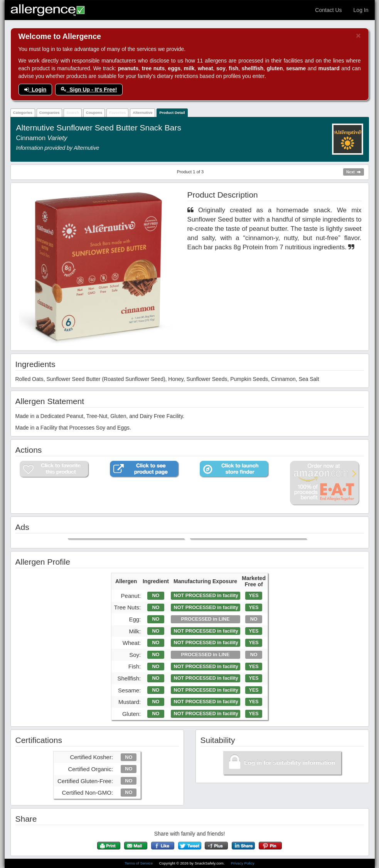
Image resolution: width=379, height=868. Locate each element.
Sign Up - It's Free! (89, 90)
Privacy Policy (243, 863)
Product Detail (172, 113)
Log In (361, 10)
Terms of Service (139, 863)
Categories (23, 113)
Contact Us (328, 10)
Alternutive (142, 113)
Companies (50, 113)
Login (35, 90)
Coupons (94, 113)
